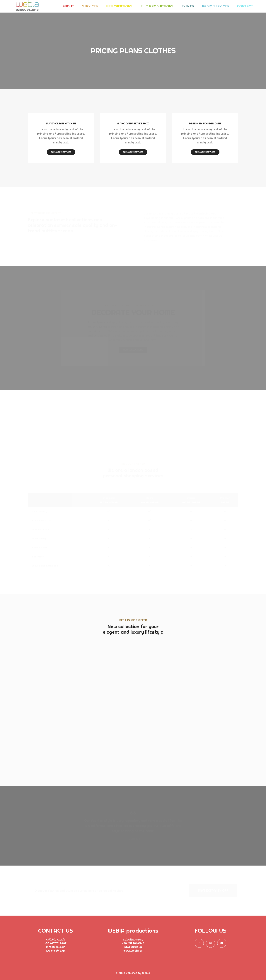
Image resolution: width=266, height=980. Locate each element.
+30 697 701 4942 (56, 943)
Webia (146, 973)
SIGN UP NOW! (61, 741)
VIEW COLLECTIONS (133, 350)
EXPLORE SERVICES (61, 152)
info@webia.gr (56, 947)
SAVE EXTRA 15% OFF (213, 890)
